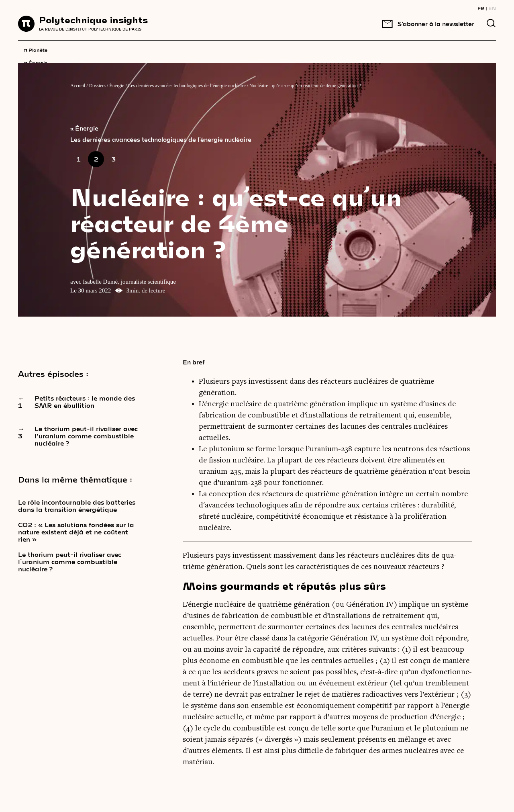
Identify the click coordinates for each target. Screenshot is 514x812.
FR (481, 8)
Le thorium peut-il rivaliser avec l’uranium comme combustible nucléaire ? (70, 562)
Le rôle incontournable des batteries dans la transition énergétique (77, 506)
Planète (36, 49)
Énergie (36, 62)
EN (492, 8)
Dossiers (97, 86)
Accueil (78, 86)
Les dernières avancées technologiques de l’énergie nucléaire (187, 86)
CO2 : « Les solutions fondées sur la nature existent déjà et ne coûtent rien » (76, 532)
